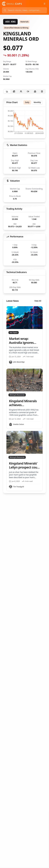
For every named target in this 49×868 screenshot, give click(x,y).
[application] (24, 123)
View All (38, 301)
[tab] (7, 91)
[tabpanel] (24, 296)
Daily (27, 102)
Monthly (37, 102)
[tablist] (24, 91)
